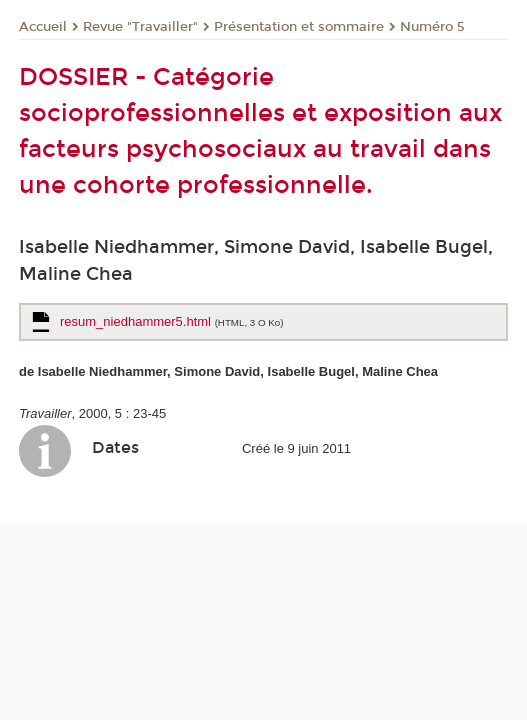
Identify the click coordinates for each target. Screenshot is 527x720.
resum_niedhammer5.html (171, 321)
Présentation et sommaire (299, 27)
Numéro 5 (432, 27)
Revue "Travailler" (140, 27)
